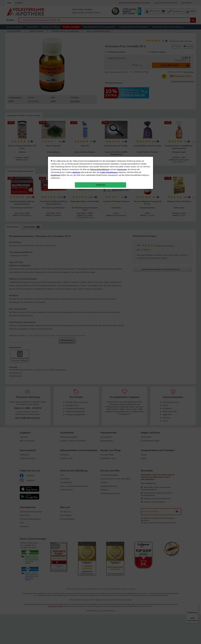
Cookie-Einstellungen (109, 60)
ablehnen (76, 60)
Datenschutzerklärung (100, 58)
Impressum (122, 58)
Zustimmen (56, 63)
